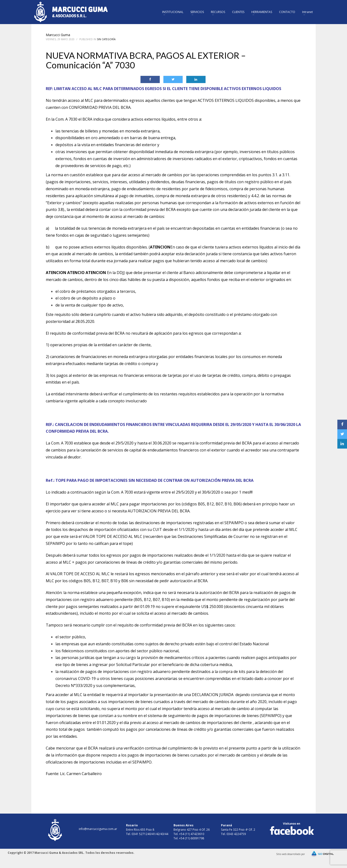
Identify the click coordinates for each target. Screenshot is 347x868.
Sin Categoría (106, 39)
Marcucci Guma (58, 35)
